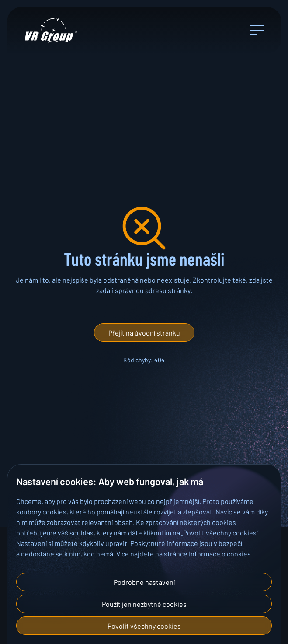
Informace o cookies (220, 553)
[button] (144, 332)
